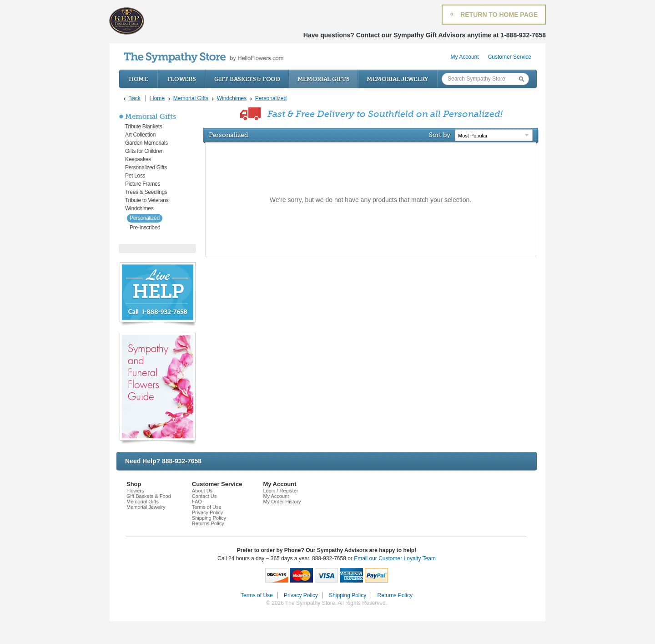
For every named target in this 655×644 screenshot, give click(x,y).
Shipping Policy (209, 518)
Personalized (145, 218)
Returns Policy (208, 523)
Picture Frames (143, 184)
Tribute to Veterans (147, 200)
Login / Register (280, 491)
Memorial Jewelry (398, 79)
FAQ (197, 502)
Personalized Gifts (146, 167)
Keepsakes (138, 159)
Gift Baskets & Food (247, 79)
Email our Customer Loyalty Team (395, 558)
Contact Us (204, 496)
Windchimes (139, 208)
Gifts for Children (144, 151)
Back (134, 98)
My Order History (282, 502)
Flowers (182, 79)
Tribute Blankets (144, 127)
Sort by (440, 135)
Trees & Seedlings (146, 192)
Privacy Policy (207, 512)
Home (138, 79)
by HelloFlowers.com (204, 58)
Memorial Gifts (324, 79)
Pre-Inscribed (145, 228)
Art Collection (140, 135)
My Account (465, 57)
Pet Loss (135, 176)
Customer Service (510, 57)
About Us (202, 491)
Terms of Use (207, 507)
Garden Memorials (146, 143)
